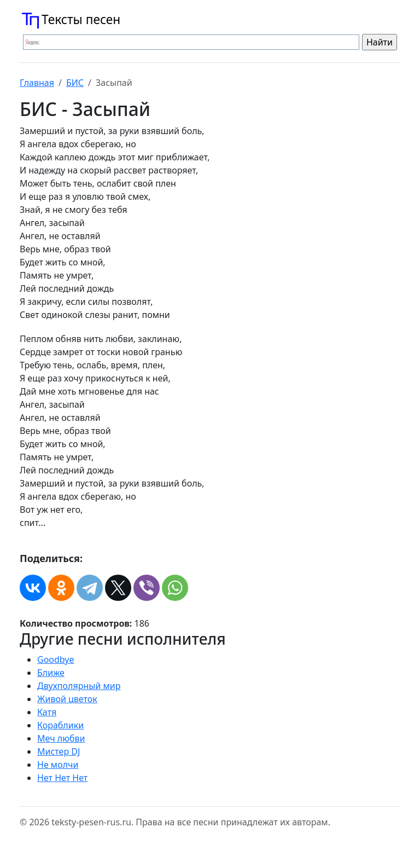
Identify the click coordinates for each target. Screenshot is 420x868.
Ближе (51, 673)
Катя (47, 712)
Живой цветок (67, 699)
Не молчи (58, 765)
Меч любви (61, 738)
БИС (75, 83)
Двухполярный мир (79, 686)
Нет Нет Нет (62, 778)
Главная (37, 83)
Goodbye (56, 659)
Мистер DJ (59, 751)
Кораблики (60, 725)
